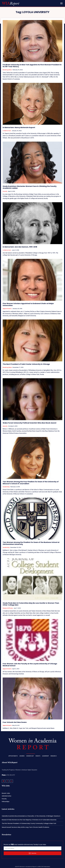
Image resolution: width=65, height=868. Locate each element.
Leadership (6, 487)
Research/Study (8, 608)
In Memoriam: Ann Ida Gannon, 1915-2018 (20, 247)
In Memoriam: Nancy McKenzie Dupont (19, 127)
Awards (5, 426)
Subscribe (33, 853)
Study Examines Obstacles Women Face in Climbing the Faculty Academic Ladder (30, 187)
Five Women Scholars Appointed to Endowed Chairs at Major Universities (28, 304)
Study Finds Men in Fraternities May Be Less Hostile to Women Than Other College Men (31, 604)
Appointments (7, 309)
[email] (32, 848)
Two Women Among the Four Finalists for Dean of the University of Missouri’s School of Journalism (31, 483)
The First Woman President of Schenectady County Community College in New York (29, 823)
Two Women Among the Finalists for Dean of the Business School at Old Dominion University (31, 543)
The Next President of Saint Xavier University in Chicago (26, 364)
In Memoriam (7, 131)
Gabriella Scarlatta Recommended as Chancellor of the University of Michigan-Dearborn (31, 816)
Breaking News (7, 70)
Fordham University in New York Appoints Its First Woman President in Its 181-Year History (32, 66)
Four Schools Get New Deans (15, 722)
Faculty (5, 191)
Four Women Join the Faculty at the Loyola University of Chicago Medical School (30, 665)
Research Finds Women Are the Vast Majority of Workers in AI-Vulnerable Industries (29, 820)
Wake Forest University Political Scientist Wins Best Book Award (29, 423)
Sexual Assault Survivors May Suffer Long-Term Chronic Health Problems (25, 827)
